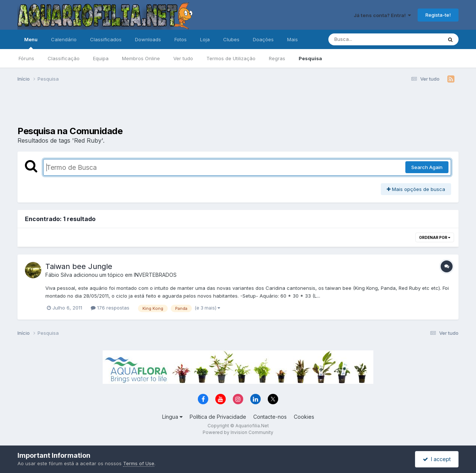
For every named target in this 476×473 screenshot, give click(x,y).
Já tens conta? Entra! (382, 15)
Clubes (231, 39)
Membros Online (141, 58)
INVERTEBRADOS (155, 275)
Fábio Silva (59, 275)
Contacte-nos (270, 417)
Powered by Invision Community (238, 432)
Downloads (148, 39)
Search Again (427, 167)
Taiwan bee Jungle (79, 266)
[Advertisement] (238, 107)
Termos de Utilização (231, 58)
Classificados (106, 39)
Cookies (304, 417)
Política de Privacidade (218, 417)
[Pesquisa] (365, 39)
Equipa (101, 58)
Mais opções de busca (416, 189)
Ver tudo (183, 58)
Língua (172, 417)
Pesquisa (310, 58)
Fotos (181, 39)
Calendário (64, 39)
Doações (263, 39)
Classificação (64, 58)
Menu (31, 43)
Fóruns (26, 58)
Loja (205, 39)
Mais (292, 39)
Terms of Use (139, 463)
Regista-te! (438, 15)
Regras (277, 58)
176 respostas (110, 308)
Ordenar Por (435, 237)
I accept (437, 459)
